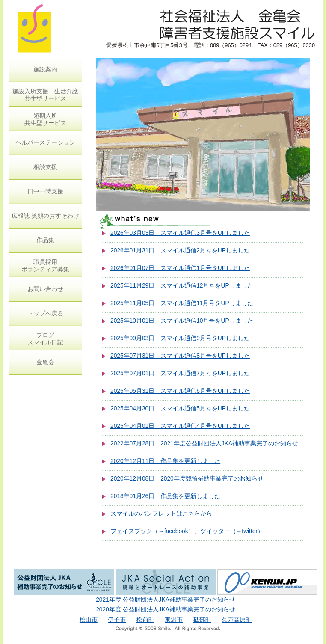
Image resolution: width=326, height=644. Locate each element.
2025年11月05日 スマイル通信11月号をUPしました (182, 303)
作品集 (45, 240)
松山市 (89, 620)
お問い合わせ (45, 289)
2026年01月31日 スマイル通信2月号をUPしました (180, 251)
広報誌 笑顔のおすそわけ (45, 216)
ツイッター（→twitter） (232, 531)
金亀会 (45, 362)
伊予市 (117, 620)
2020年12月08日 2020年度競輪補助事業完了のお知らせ (187, 479)
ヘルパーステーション (45, 142)
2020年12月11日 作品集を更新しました (165, 461)
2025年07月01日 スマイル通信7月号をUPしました (180, 373)
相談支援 (45, 167)
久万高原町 (237, 620)
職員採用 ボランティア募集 (45, 266)
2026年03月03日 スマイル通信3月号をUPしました (180, 233)
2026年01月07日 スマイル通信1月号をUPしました (180, 268)
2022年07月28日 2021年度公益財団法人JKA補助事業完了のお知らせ (204, 444)
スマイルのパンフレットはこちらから (161, 514)
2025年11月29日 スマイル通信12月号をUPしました (182, 286)
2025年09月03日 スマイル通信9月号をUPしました (180, 338)
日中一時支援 (45, 191)
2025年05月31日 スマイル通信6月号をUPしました (180, 391)
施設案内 (45, 69)
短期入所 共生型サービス (45, 119)
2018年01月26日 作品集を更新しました (165, 496)
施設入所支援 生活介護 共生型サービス (45, 95)
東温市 (174, 620)
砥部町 (202, 620)
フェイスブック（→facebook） (152, 531)
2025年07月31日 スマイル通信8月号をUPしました (180, 356)
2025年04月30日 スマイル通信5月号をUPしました (180, 408)
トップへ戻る (45, 313)
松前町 (145, 620)
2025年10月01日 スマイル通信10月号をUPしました (182, 321)
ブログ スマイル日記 (45, 339)
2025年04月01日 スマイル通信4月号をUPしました (180, 426)
